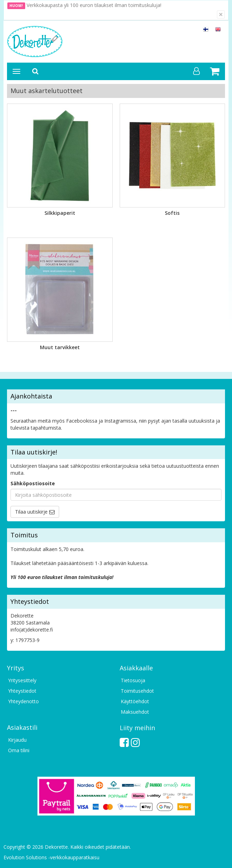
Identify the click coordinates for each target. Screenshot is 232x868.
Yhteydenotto (23, 701)
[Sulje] (221, 15)
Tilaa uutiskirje (31, 512)
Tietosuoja (133, 680)
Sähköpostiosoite (33, 483)
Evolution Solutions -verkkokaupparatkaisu (51, 857)
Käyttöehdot (135, 701)
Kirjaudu (17, 740)
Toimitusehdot (137, 691)
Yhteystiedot (22, 691)
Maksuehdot (135, 712)
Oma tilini (19, 750)
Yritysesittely (22, 680)
